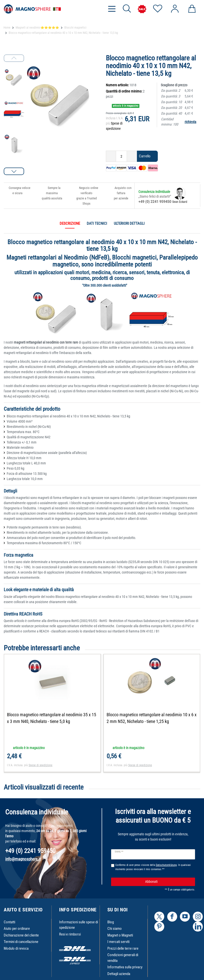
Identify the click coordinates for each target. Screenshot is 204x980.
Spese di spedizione (41, 765)
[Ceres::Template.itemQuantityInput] (121, 156)
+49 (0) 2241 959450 (155, 202)
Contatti (9, 922)
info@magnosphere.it (23, 859)
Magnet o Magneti (120, 935)
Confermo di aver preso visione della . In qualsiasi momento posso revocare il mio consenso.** (153, 867)
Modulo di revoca (16, 948)
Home (7, 28)
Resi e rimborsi (70, 934)
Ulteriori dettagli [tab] (129, 223)
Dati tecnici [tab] (97, 223)
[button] (14, 171)
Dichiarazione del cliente (21, 935)
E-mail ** (119, 852)
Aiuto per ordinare (17, 929)
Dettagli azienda (119, 974)
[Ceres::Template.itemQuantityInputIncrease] (132, 156)
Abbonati (168, 882)
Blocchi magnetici (75, 28)
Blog (111, 922)
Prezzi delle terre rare (123, 948)
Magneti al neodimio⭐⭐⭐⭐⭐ (37, 28)
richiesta (190, 122)
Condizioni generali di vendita (123, 958)
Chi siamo (115, 929)
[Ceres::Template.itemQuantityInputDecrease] (111, 156)
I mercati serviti (118, 942)
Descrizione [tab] (70, 223)
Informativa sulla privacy (125, 967)
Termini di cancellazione (21, 942)
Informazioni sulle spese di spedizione (79, 925)
